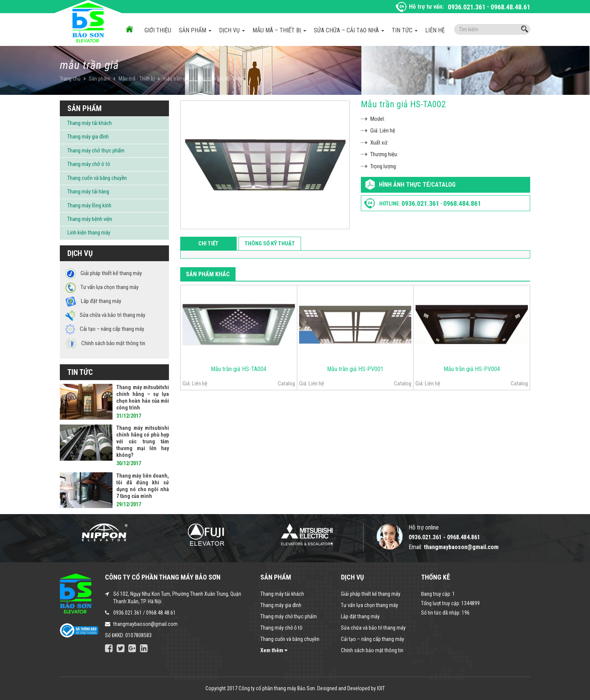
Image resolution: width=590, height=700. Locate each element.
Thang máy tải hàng (88, 192)
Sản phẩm (195, 30)
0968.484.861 (462, 203)
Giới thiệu (158, 30)
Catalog (286, 383)
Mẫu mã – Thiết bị (279, 30)
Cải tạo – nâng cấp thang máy (373, 639)
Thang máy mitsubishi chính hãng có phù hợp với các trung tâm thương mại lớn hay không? (143, 441)
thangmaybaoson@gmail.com (145, 624)
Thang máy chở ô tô (89, 164)
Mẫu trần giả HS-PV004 (472, 369)
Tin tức (405, 30)
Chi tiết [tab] (208, 243)
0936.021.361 (467, 7)
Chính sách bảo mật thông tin (372, 650)
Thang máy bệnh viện (90, 219)
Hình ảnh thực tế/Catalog (417, 185)
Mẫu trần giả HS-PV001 (355, 369)
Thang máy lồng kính (89, 205)
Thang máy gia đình (88, 137)
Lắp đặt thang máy (360, 616)
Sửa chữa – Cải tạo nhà (349, 30)
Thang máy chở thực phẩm (96, 151)
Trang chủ (70, 79)
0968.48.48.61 (510, 7)
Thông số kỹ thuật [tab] (270, 243)
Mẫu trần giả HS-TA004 (239, 369)
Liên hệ (435, 30)
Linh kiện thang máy (89, 233)
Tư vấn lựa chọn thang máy (370, 605)
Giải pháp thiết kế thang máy (371, 594)
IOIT (381, 688)
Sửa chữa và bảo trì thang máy (373, 628)
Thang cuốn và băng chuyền (97, 178)
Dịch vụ (232, 30)
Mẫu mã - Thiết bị (137, 79)
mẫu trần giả (176, 79)
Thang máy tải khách (90, 123)
